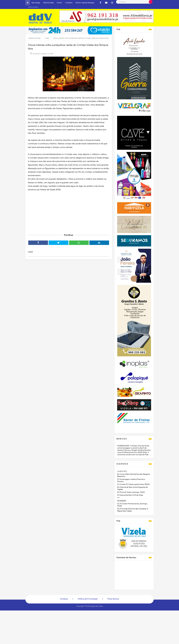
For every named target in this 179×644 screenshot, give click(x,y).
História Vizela (48, 3)
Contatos (69, 3)
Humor (59, 3)
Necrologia (36, 3)
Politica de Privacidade (88, 595)
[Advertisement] (69, 208)
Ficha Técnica (113, 595)
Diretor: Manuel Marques (85, 3)
